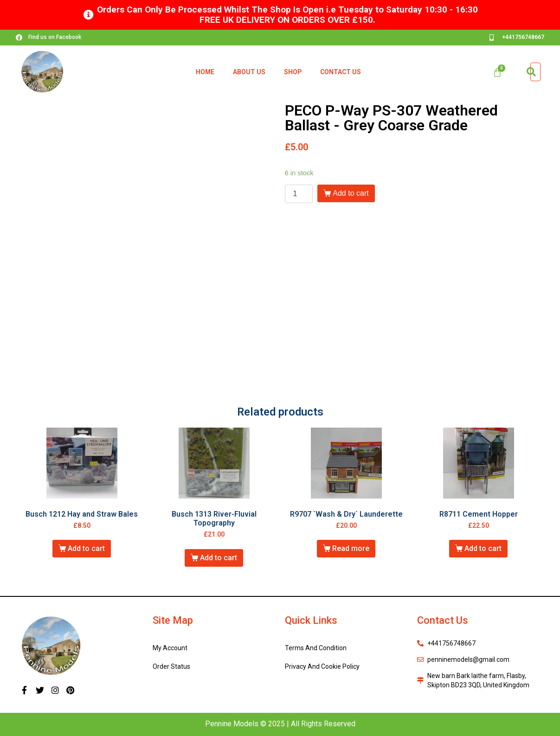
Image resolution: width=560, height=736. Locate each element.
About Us (249, 72)
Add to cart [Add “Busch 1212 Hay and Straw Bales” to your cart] (86, 548)
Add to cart (351, 193)
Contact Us (341, 72)
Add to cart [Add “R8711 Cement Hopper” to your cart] (483, 548)
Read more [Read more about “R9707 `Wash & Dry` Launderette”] (351, 548)
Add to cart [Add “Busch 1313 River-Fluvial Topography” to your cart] (219, 558)
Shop (293, 72)
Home (205, 72)
